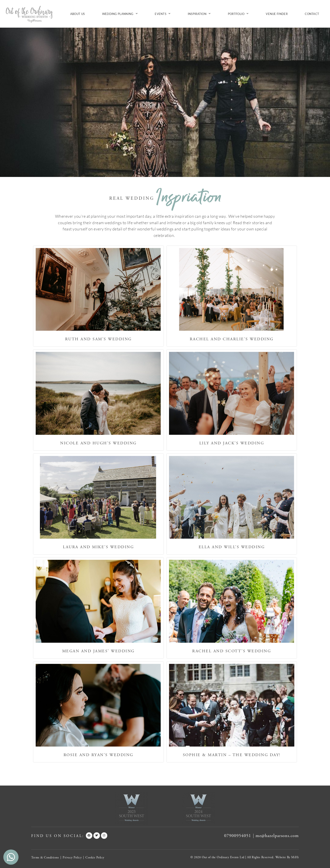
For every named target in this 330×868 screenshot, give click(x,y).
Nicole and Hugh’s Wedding (98, 443)
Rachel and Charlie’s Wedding (232, 339)
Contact (312, 14)
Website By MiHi (287, 857)
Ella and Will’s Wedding (232, 547)
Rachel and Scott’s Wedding (232, 651)
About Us (77, 14)
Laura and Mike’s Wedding (98, 547)
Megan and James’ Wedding (98, 651)
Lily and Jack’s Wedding (232, 443)
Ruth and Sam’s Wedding (98, 339)
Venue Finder (277, 14)
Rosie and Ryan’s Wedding (98, 755)
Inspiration (199, 14)
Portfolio (238, 14)
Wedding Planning (120, 14)
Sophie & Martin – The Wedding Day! (232, 755)
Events (163, 14)
